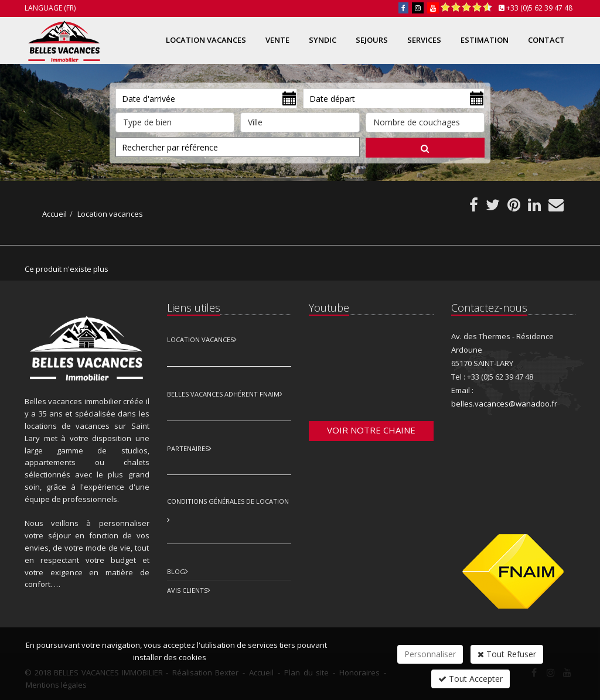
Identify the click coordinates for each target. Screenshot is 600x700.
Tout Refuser (507, 654)
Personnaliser (430, 654)
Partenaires (188, 448)
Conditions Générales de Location (228, 501)
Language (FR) (50, 8)
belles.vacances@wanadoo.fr (504, 404)
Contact (546, 40)
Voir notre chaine (371, 430)
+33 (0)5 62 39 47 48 (539, 8)
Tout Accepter (471, 679)
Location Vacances (200, 339)
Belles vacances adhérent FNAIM (223, 394)
